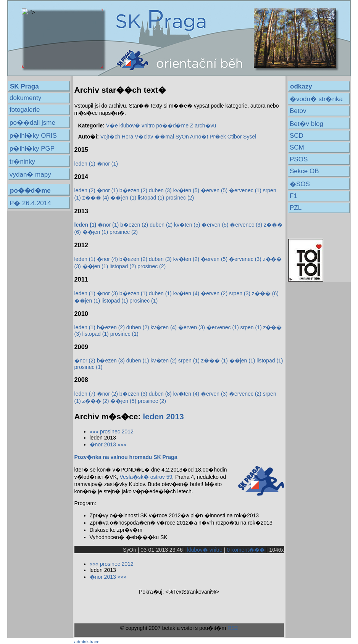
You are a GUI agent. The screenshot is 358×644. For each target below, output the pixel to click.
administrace (87, 642)
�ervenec (245, 190)
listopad (151, 198)
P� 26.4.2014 (30, 203)
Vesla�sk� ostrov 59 (146, 477)
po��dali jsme (32, 123)
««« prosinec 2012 (112, 431)
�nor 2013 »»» (108, 444)
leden (85, 164)
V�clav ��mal (154, 137)
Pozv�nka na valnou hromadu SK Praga (126, 457)
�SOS (300, 184)
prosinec (180, 198)
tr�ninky (22, 162)
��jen (123, 198)
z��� (96, 198)
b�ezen (133, 190)
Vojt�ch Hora (117, 137)
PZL (296, 208)
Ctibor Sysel (242, 137)
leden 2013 (163, 416)
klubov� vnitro (137, 126)
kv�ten (186, 190)
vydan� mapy (30, 175)
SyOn (182, 137)
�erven (214, 190)
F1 (293, 196)
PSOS (299, 159)
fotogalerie (25, 110)
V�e (112, 126)
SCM (297, 147)
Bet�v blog (306, 124)
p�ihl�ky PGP (32, 149)
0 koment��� (246, 550)
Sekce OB (304, 171)
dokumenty (25, 98)
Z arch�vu (203, 126)
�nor (107, 164)
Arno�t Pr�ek (208, 137)
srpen (240, 293)
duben (160, 190)
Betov (298, 111)
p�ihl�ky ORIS (33, 136)
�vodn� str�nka (316, 99)
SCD (297, 136)
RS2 (233, 628)
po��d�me (172, 126)
